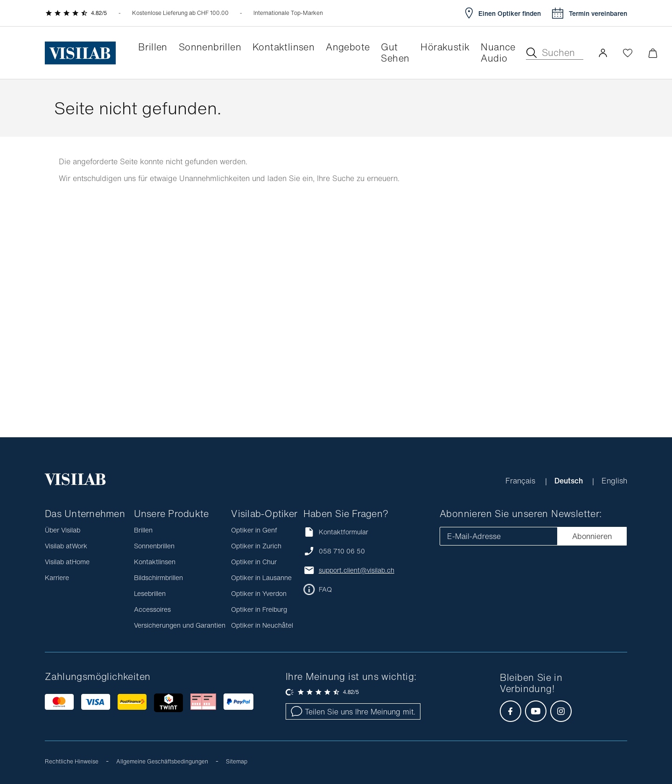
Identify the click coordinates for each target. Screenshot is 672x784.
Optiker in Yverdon (259, 593)
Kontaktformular (336, 532)
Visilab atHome (67, 562)
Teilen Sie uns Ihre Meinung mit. (353, 712)
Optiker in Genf (254, 530)
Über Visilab (63, 530)
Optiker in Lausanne (261, 577)
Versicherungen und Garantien (180, 625)
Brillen (143, 530)
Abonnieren (592, 536)
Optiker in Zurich (256, 546)
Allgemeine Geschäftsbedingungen (162, 761)
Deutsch (570, 481)
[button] (603, 53)
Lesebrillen (150, 593)
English (614, 481)
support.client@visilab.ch (357, 570)
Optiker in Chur (254, 562)
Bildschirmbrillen (158, 577)
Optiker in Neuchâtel (262, 625)
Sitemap (237, 761)
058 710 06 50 (342, 551)
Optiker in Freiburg (259, 609)
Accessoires (152, 609)
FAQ (325, 589)
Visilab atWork (66, 546)
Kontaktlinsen (155, 562)
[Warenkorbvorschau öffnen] (653, 53)
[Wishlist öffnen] (628, 53)
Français (521, 481)
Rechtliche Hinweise (72, 761)
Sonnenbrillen (154, 546)
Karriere (57, 577)
